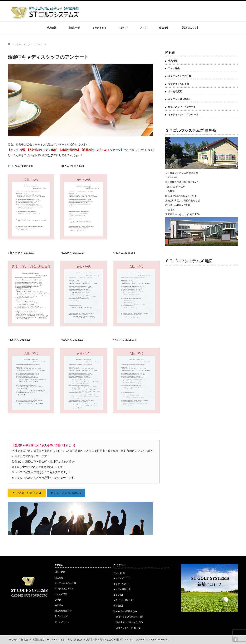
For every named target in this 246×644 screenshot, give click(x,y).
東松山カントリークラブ (128, 622)
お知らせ (118, 573)
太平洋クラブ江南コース (128, 617)
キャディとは (99, 28)
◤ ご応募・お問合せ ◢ (27, 493)
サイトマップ (61, 616)
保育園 (117, 606)
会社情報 (164, 28)
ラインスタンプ (62, 622)
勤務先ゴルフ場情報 (123, 611)
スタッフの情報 (121, 600)
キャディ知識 (120, 584)
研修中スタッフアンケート (182, 107)
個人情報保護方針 (63, 611)
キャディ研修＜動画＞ (180, 99)
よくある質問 (175, 91)
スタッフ (123, 28)
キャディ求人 (120, 578)
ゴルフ (117, 595)
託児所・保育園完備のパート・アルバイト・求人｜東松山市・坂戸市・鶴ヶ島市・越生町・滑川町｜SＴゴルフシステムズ (84, 640)
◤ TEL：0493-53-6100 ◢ (66, 493)
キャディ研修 (120, 589)
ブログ (143, 28)
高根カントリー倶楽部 (127, 628)
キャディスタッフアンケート (183, 115)
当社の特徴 (74, 28)
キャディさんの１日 (179, 84)
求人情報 (52, 28)
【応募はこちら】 (190, 28)
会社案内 (59, 605)
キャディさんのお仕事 (180, 76)
